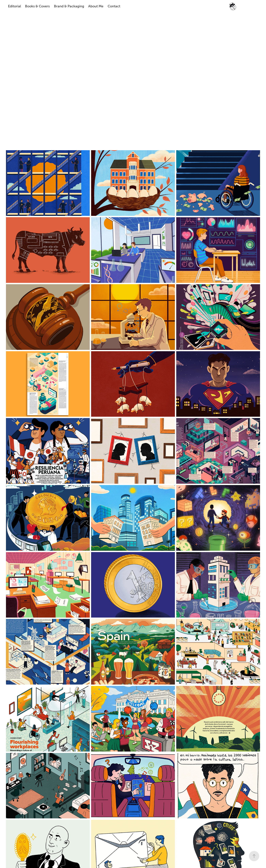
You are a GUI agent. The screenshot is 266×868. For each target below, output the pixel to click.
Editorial (14, 6)
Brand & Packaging (69, 6)
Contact (114, 6)
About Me (96, 6)
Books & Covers (37, 6)
